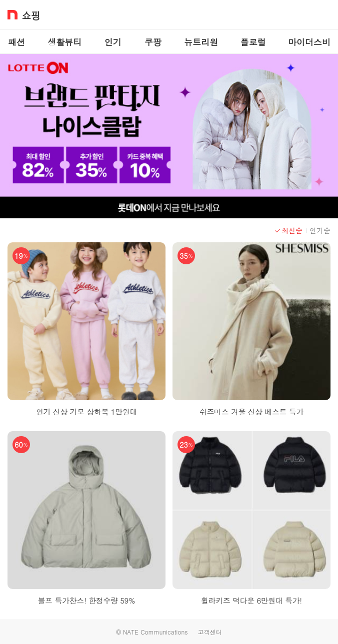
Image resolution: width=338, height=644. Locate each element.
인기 (113, 42)
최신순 (288, 230)
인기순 (320, 230)
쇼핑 (31, 15)
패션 (16, 42)
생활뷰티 (64, 42)
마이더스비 (309, 42)
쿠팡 (153, 42)
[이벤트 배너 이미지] (169, 136)
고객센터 (209, 632)
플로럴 (253, 42)
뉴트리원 (201, 42)
